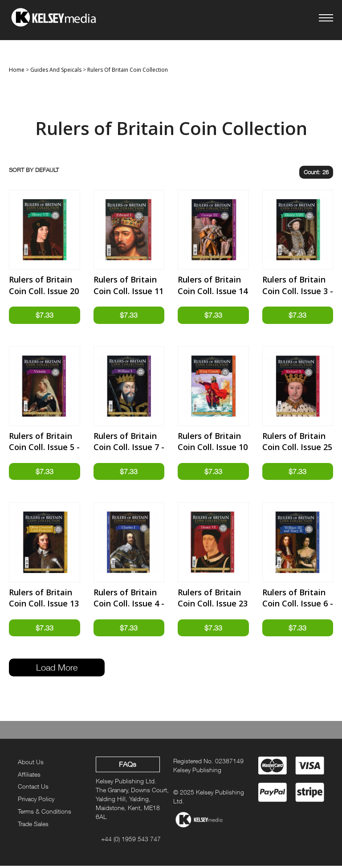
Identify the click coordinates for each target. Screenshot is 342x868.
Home (17, 70)
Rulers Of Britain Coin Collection (128, 70)
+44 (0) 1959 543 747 (131, 841)
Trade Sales (33, 826)
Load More (57, 669)
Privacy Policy (36, 801)
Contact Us (33, 789)
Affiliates (29, 776)
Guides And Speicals (56, 70)
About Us (31, 764)
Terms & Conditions (45, 813)
